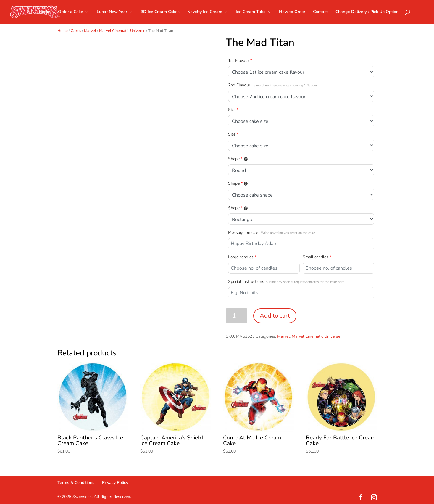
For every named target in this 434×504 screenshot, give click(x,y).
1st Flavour (240, 61)
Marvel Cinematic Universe (122, 31)
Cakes (76, 31)
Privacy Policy (115, 483)
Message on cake (272, 232)
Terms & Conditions (76, 483)
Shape (238, 159)
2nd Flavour (273, 85)
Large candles (242, 257)
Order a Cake (71, 12)
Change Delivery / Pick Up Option (367, 12)
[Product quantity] (237, 316)
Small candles (317, 257)
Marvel (90, 31)
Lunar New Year (112, 12)
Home (45, 12)
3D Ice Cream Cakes (160, 12)
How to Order (292, 12)
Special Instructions (286, 282)
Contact (320, 12)
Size (233, 110)
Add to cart (275, 316)
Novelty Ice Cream (205, 12)
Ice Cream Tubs (251, 12)
